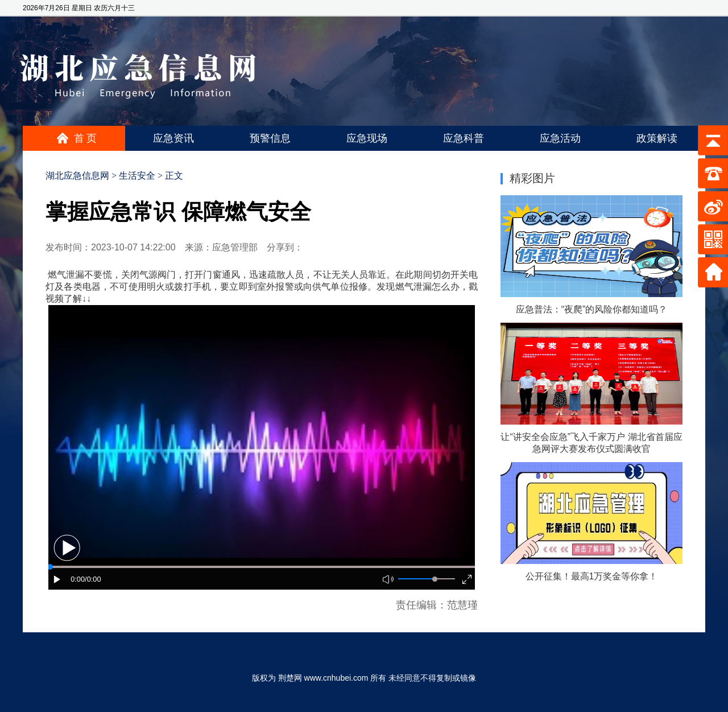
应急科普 (464, 138)
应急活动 (560, 138)
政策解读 (657, 138)
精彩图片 (532, 178)
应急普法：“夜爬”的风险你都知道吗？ (592, 309)
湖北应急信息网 (77, 176)
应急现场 (367, 138)
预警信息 (270, 138)
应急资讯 (173, 138)
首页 (86, 138)
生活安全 (137, 176)
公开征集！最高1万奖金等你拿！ (592, 576)
